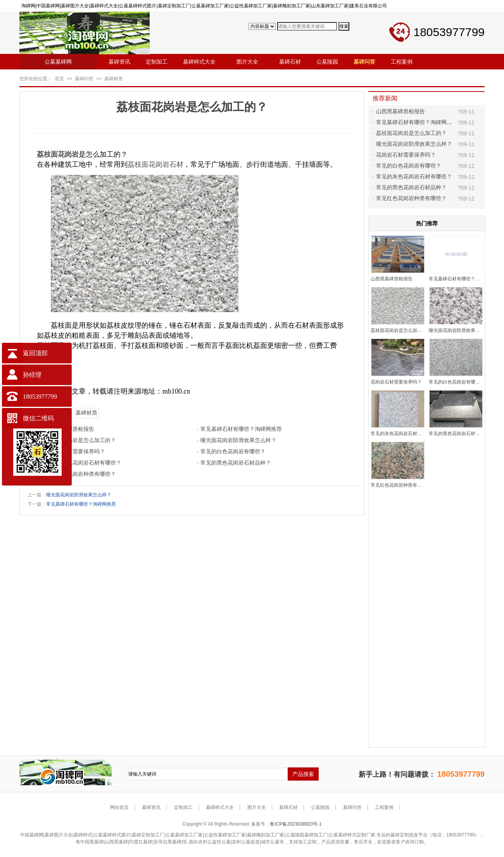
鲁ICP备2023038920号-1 (296, 824)
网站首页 (119, 807)
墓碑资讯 (151, 807)
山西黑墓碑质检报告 (400, 111)
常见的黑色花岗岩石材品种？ (236, 463)
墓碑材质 (114, 79)
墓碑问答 (84, 79)
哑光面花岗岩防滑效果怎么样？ (238, 440)
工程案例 (384, 807)
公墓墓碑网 (58, 62)
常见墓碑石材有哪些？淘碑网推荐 (241, 429)
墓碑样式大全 (220, 807)
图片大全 (257, 807)
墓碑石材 (288, 807)
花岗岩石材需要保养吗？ (75, 451)
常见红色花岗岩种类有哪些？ (81, 474)
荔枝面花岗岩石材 (155, 164)
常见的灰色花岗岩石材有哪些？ (83, 463)
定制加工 (183, 807)
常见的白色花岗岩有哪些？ (233, 451)
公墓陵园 (320, 807)
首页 (59, 79)
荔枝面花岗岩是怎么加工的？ (81, 440)
